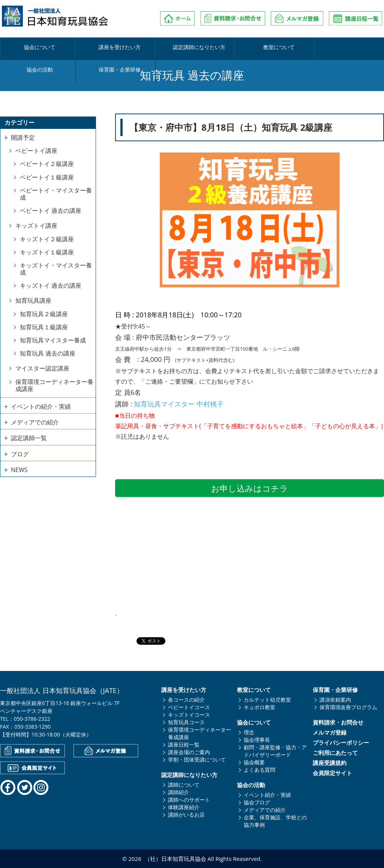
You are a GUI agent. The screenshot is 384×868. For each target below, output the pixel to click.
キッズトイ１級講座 (47, 252)
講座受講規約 (330, 763)
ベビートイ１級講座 (47, 177)
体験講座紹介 (184, 807)
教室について (223, 48)
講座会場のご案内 (189, 752)
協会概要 (254, 762)
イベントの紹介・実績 (41, 406)
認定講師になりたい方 (159, 48)
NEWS (19, 470)
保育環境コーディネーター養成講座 (54, 385)
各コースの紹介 (186, 700)
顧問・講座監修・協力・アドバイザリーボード (275, 751)
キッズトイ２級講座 (47, 239)
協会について (32, 48)
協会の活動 (287, 48)
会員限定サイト (332, 773)
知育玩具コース (186, 722)
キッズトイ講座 (36, 226)
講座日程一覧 (184, 745)
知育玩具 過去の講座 (48, 353)
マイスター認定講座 (42, 368)
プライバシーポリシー (341, 743)
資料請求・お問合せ (338, 722)
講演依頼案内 (335, 700)
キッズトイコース (189, 715)
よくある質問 (259, 770)
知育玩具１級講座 (44, 327)
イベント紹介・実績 (267, 795)
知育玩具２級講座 (44, 314)
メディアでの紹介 (35, 422)
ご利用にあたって (335, 753)
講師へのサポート (189, 800)
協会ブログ (257, 802)
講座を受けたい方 (96, 48)
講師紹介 (178, 792)
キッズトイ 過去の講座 (51, 285)
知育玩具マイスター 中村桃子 (179, 404)
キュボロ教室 (259, 707)
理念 (249, 732)
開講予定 (23, 137)
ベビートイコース (189, 707)
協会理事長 (257, 740)
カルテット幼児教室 (267, 700)
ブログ (20, 454)
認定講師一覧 (29, 438)
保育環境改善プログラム (348, 707)
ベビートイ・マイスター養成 (56, 194)
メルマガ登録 (330, 733)
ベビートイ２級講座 (47, 164)
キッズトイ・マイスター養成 (56, 269)
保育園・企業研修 (351, 48)
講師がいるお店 (186, 815)
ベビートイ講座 (36, 151)
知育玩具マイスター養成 (53, 340)
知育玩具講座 (33, 300)
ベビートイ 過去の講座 (51, 211)
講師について (184, 785)
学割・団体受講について (197, 760)
